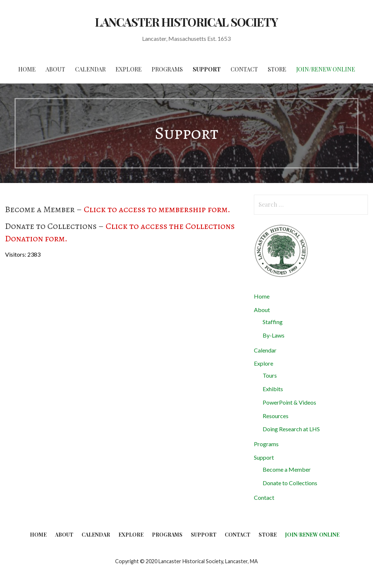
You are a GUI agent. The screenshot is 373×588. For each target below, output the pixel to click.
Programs (167, 69)
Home (27, 69)
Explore (129, 69)
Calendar (90, 69)
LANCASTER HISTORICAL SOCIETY (186, 22)
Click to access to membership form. (157, 209)
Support (207, 69)
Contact (244, 69)
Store (277, 69)
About (55, 69)
